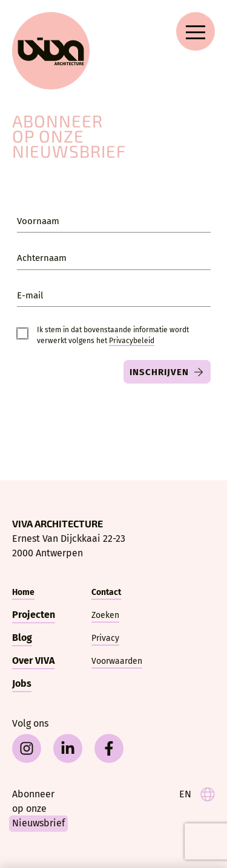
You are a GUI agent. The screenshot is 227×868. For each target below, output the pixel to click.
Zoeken (105, 615)
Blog (22, 638)
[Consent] (22, 333)
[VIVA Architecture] (51, 51)
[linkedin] (68, 748)
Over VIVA (33, 661)
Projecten (34, 615)
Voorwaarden (117, 661)
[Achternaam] (114, 257)
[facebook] (109, 748)
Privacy (105, 638)
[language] (197, 794)
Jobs (22, 683)
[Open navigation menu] (196, 31)
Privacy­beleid (132, 341)
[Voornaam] (114, 220)
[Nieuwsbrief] (51, 809)
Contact (106, 592)
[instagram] (27, 748)
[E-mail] (114, 295)
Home (23, 592)
